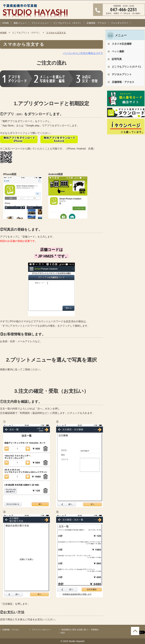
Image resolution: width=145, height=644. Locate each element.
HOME (6, 23)
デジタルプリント (122, 74)
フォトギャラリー (120, 23)
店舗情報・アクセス (96, 23)
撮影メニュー (20, 23)
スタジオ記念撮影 (122, 44)
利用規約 (95, 630)
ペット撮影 (118, 51)
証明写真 (117, 59)
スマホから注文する (56, 33)
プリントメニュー (40, 23)
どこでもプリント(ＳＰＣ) (126, 67)
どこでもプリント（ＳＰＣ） (68, 23)
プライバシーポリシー (41, 630)
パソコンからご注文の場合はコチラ (83, 53)
